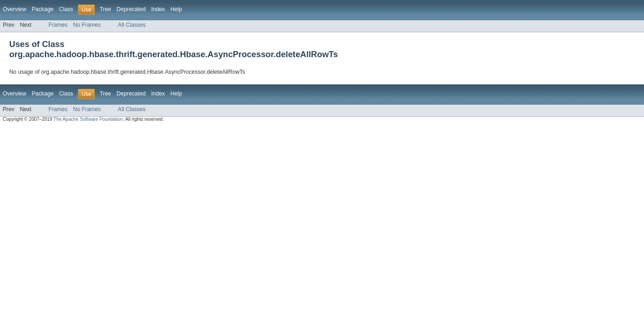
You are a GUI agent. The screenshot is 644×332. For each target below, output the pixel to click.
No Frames (87, 25)
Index (158, 9)
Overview (15, 9)
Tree (105, 9)
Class (66, 9)
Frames (58, 25)
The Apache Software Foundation (88, 119)
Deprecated (131, 9)
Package (43, 9)
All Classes (132, 25)
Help (176, 9)
